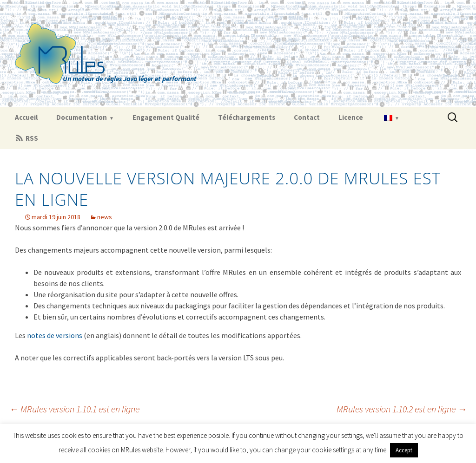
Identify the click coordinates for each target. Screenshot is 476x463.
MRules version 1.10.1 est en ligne (74, 409)
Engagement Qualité (166, 117)
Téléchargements (247, 117)
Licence (351, 117)
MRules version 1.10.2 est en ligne (402, 409)
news (105, 217)
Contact (307, 117)
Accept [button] (404, 450)
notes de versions (55, 335)
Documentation (82, 117)
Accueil (26, 117)
